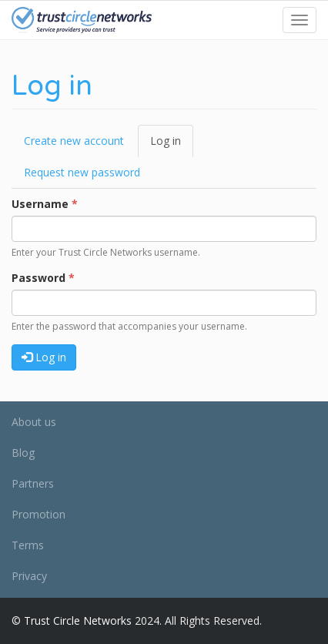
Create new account (74, 141)
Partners (33, 483)
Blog (23, 453)
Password (43, 278)
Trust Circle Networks (78, 621)
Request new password (82, 172)
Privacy (29, 576)
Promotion (38, 514)
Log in (172, 145)
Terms (28, 545)
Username (45, 204)
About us (34, 422)
